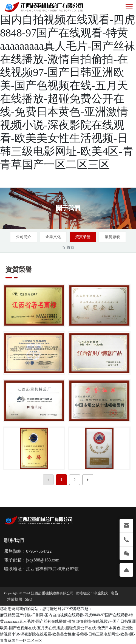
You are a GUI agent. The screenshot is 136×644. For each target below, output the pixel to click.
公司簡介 (24, 237)
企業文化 (53, 237)
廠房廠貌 (112, 237)
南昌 (114, 593)
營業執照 (15, 599)
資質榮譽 (83, 237)
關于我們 (68, 208)
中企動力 (101, 593)
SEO (29, 599)
